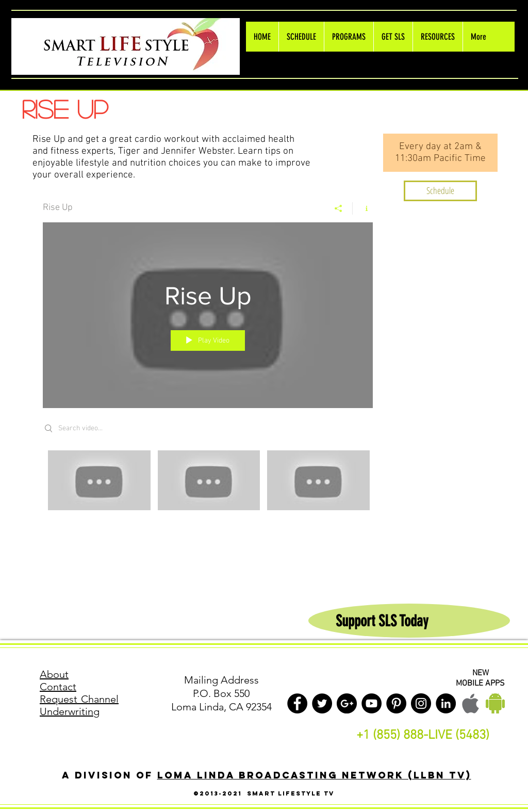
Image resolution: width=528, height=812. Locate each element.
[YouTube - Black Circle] (372, 703)
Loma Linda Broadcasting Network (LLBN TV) (314, 775)
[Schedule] (440, 191)
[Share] (339, 208)
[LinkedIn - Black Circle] (446, 703)
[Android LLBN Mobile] (495, 703)
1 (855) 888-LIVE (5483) (426, 736)
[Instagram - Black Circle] (421, 703)
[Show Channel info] (363, 208)
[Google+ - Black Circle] (347, 703)
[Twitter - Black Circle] (322, 703)
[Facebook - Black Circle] (297, 703)
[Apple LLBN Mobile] (471, 703)
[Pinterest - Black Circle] (396, 703)
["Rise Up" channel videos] (208, 488)
